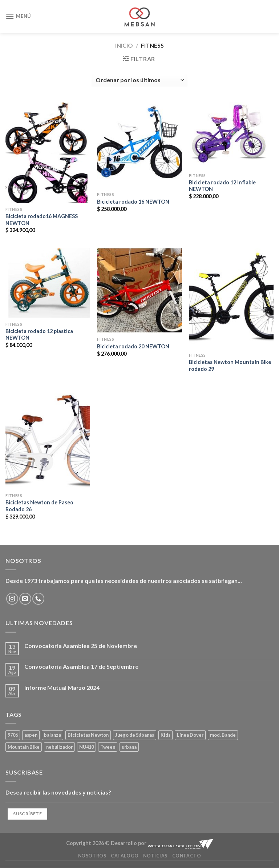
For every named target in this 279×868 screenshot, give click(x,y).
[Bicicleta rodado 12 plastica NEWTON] (48, 283)
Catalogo (125, 856)
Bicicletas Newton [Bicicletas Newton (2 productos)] (88, 735)
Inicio (124, 45)
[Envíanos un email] (25, 599)
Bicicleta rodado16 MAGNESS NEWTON (42, 220)
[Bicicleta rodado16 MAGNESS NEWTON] (48, 153)
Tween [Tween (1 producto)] (108, 747)
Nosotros (92, 856)
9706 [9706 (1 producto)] (13, 735)
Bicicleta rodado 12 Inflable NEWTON (222, 186)
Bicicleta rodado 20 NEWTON (133, 346)
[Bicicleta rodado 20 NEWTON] (139, 290)
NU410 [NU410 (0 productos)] (86, 747)
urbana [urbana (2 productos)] (129, 747)
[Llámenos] (38, 599)
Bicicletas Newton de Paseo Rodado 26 (39, 506)
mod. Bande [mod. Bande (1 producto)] (223, 735)
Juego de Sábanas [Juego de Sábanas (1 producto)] (135, 735)
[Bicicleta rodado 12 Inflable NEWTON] (231, 136)
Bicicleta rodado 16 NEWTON (133, 202)
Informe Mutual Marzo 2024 (62, 687)
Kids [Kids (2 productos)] (165, 735)
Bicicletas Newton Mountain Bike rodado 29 (230, 365)
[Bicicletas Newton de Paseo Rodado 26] (48, 439)
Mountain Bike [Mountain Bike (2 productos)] (24, 747)
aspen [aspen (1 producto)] (31, 735)
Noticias (155, 856)
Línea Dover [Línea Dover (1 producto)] (190, 735)
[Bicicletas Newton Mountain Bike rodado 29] (231, 298)
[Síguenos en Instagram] (12, 599)
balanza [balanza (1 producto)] (52, 735)
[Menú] (18, 16)
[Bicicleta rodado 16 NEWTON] (139, 145)
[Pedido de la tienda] (139, 80)
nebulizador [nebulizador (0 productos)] (59, 747)
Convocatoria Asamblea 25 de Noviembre (81, 646)
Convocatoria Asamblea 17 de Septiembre (81, 666)
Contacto (187, 856)
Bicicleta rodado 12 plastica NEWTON (39, 335)
